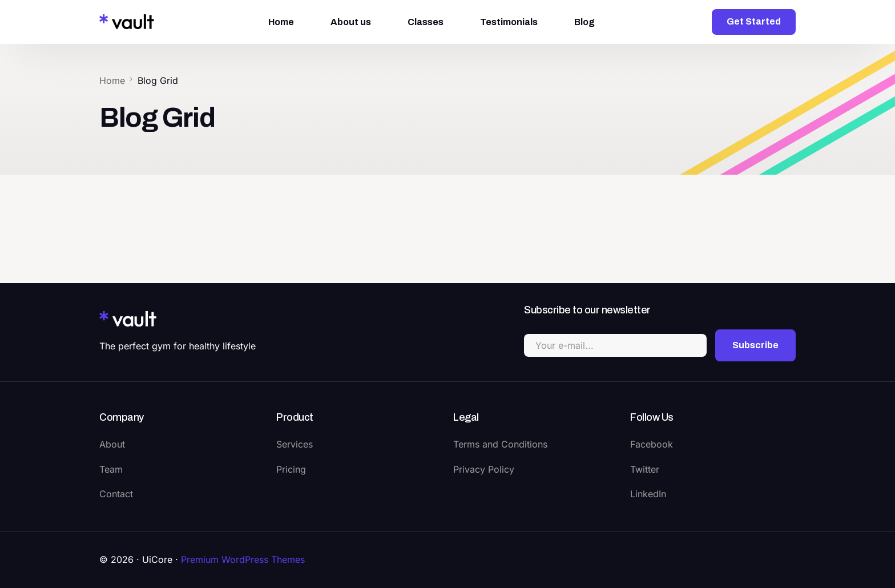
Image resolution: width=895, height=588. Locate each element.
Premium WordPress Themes (243, 559)
